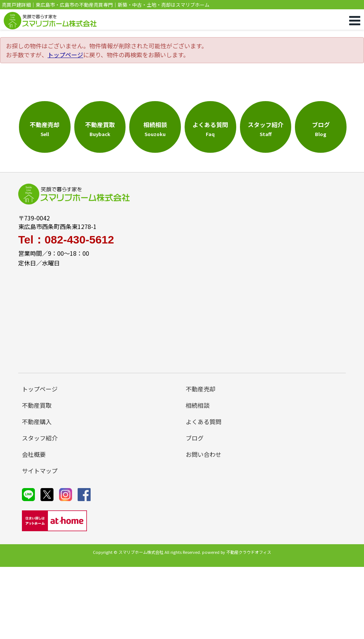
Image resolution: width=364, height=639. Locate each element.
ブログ (195, 438)
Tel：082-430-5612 (66, 240)
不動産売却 (201, 389)
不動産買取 (37, 405)
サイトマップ (40, 471)
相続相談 (198, 405)
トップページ (65, 55)
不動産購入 (37, 422)
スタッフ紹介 (40, 438)
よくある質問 (204, 422)
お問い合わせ (204, 454)
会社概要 (34, 454)
